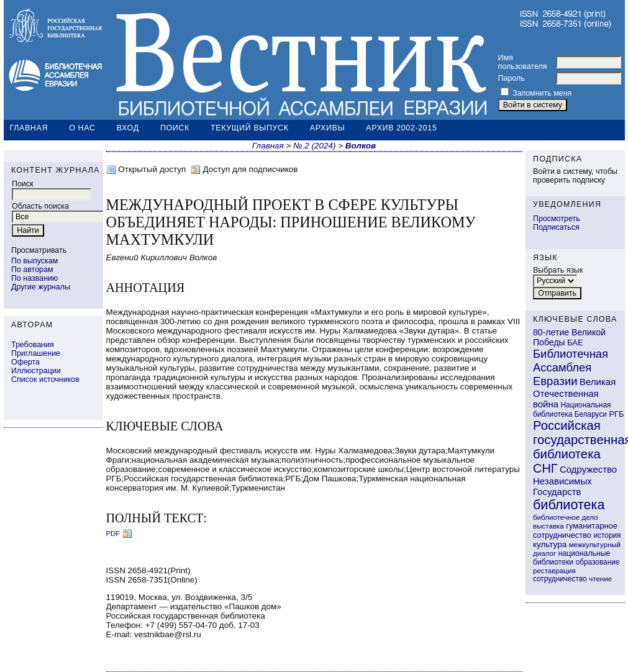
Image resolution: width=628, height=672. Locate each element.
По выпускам (34, 261)
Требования (33, 345)
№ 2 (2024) (314, 146)
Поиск (175, 128)
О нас (82, 128)
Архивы (327, 128)
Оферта (25, 362)
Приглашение (36, 353)
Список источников (45, 379)
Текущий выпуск (250, 128)
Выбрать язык (558, 270)
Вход (128, 128)
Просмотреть (557, 219)
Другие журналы (41, 287)
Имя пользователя (523, 62)
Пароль (512, 78)
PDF (113, 534)
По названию (34, 278)
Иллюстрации (36, 371)
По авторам (32, 270)
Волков (361, 146)
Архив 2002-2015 (401, 128)
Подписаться (556, 227)
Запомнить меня (542, 93)
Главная (29, 128)
